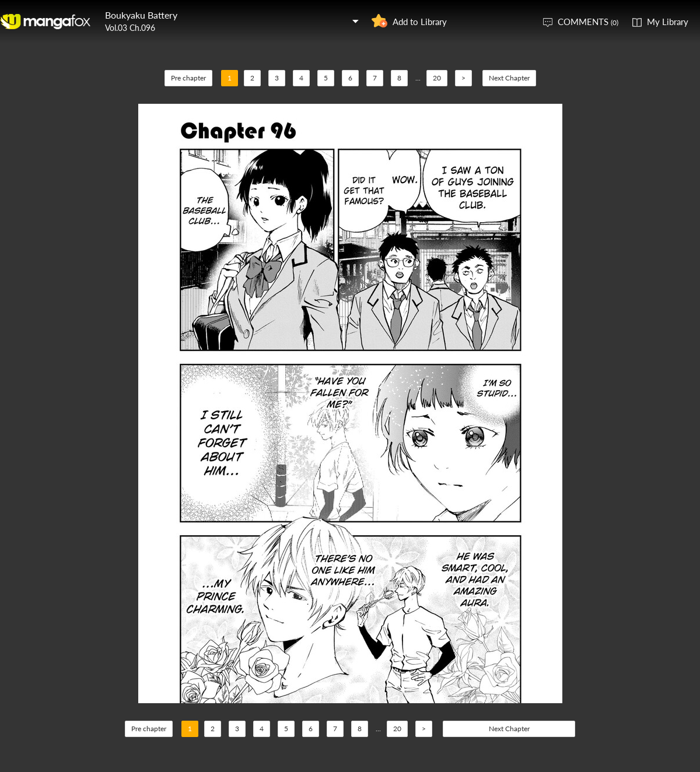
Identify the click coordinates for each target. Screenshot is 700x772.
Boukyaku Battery (141, 15)
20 (437, 78)
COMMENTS (588, 22)
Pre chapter (188, 78)
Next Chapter (509, 78)
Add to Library (420, 22)
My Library (668, 22)
